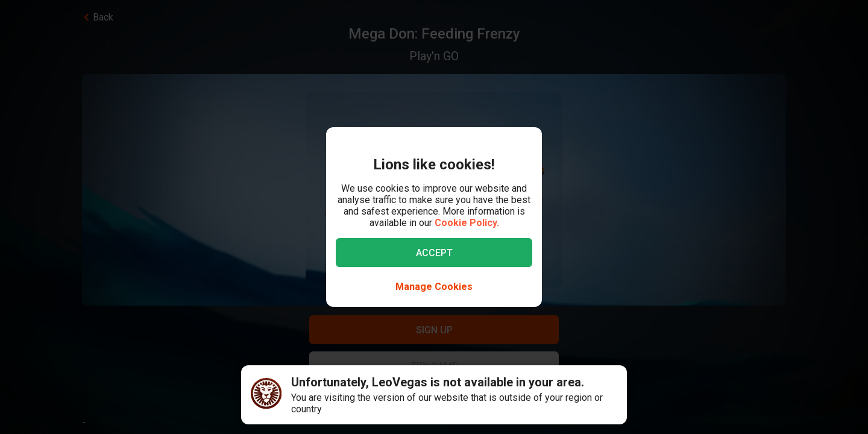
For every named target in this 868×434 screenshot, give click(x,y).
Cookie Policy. (467, 223)
